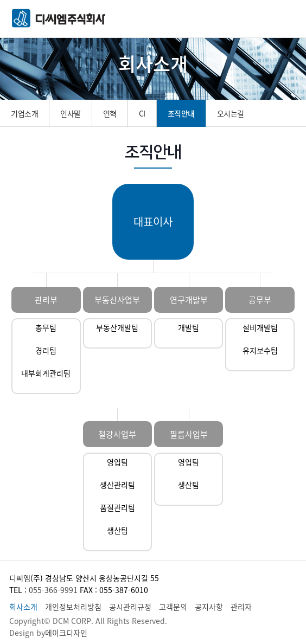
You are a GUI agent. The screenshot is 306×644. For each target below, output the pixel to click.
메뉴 (287, 19)
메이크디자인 (66, 633)
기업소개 (24, 113)
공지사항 (209, 607)
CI (142, 113)
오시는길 (231, 113)
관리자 (241, 607)
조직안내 (181, 113)
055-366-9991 (53, 590)
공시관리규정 (130, 607)
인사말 (71, 113)
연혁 (110, 113)
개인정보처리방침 (73, 607)
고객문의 (173, 607)
